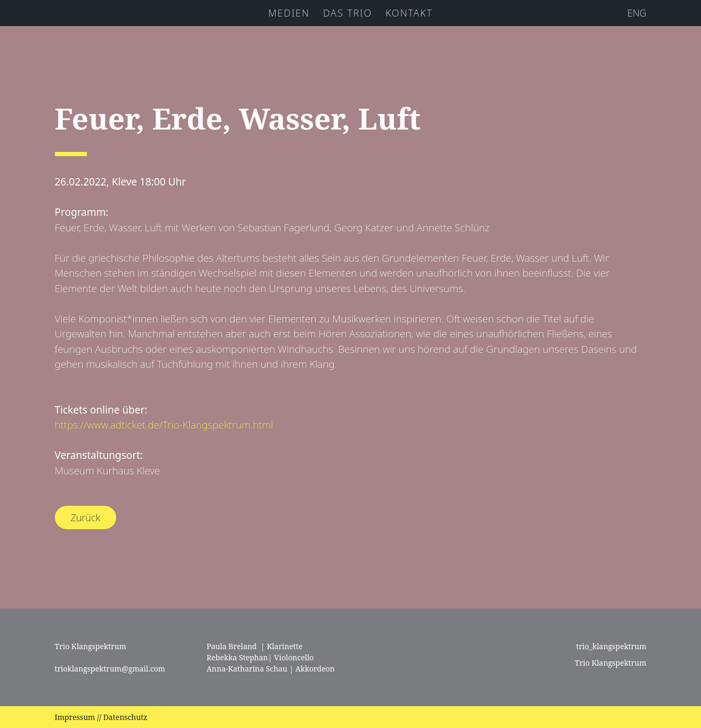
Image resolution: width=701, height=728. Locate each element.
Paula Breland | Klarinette (255, 646)
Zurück (86, 517)
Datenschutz (126, 717)
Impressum (75, 717)
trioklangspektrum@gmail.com (110, 669)
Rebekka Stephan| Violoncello (260, 657)
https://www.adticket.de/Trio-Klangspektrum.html (164, 425)
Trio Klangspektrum (610, 663)
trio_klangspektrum (610, 646)
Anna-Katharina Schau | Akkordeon (271, 669)
